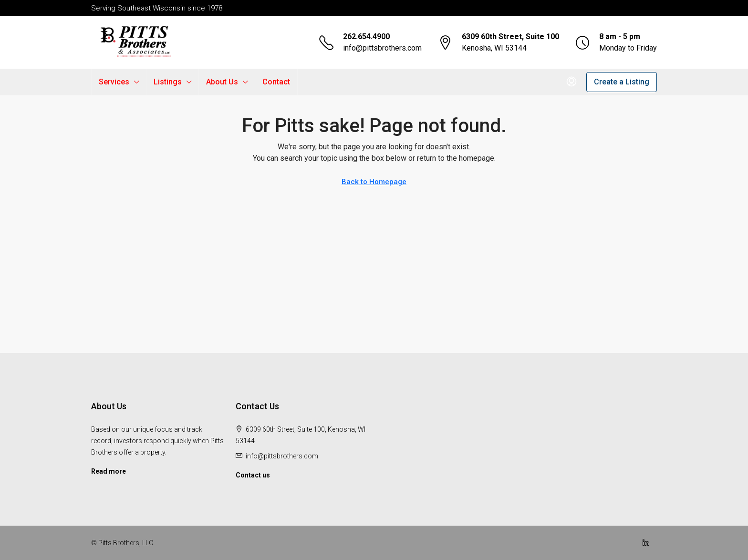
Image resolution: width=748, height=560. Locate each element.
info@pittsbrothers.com (382, 48)
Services (114, 82)
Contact (276, 82)
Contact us (253, 475)
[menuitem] (571, 82)
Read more (109, 471)
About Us (222, 82)
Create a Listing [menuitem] (622, 82)
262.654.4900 (366, 36)
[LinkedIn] (648, 543)
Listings (168, 82)
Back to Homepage (374, 182)
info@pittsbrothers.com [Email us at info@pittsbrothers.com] (282, 456)
